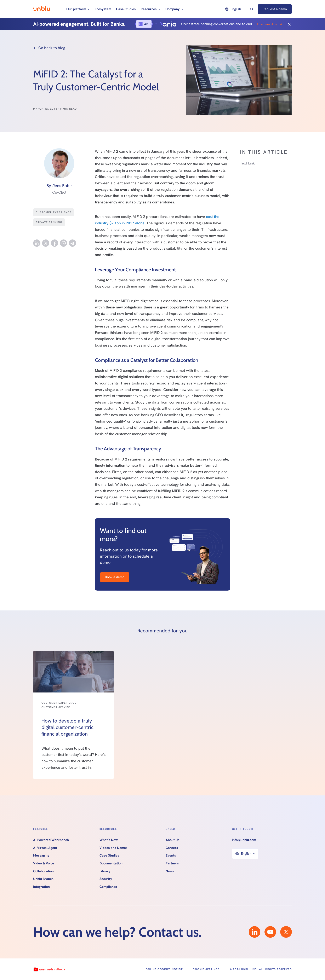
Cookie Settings (206, 969)
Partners (172, 863)
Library (105, 871)
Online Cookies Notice (164, 969)
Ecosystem (103, 9)
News (170, 871)
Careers (172, 848)
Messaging (41, 856)
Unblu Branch (43, 879)
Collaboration (43, 871)
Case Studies (126, 9)
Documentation (111, 863)
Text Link (247, 163)
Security (106, 879)
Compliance (108, 887)
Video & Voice (44, 863)
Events (171, 856)
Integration (41, 887)
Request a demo (275, 9)
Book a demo (115, 577)
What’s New (109, 840)
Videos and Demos (113, 848)
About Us (173, 840)
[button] (78, 9)
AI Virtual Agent (45, 848)
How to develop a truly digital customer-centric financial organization (67, 727)
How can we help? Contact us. (117, 932)
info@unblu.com (244, 840)
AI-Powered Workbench (51, 840)
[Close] (289, 24)
